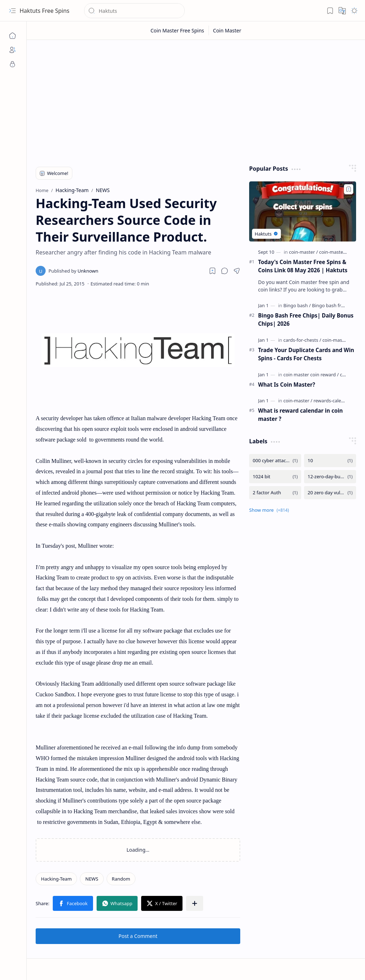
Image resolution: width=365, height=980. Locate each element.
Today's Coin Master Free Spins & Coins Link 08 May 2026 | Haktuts (303, 266)
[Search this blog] (134, 11)
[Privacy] (12, 64)
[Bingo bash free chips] (335, 305)
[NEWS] (92, 879)
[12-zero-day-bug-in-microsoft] (330, 477)
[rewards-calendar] (332, 401)
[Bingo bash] (297, 305)
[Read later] (212, 271)
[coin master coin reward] (311, 375)
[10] (330, 461)
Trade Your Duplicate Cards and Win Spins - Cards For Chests (306, 354)
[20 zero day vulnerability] (330, 493)
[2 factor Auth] (275, 493)
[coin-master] (304, 252)
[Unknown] (73, 271)
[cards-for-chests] (302, 340)
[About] (12, 50)
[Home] (12, 36)
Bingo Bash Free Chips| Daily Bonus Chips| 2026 (306, 319)
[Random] (121, 879)
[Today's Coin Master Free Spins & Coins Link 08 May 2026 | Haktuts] (303, 212)
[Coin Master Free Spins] (177, 30)
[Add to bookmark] (349, 189)
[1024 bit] (275, 477)
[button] (12, 11)
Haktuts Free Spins (45, 11)
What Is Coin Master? (287, 385)
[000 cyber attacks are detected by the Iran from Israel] (275, 461)
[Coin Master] (227, 30)
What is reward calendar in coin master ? (300, 415)
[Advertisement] (196, 100)
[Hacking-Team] (56, 879)
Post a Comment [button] (138, 936)
